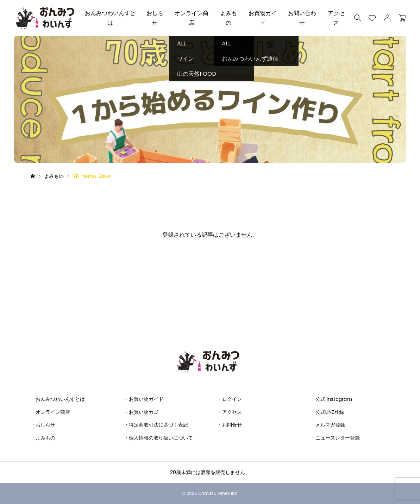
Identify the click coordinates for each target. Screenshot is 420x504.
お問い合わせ (302, 18)
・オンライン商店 (50, 412)
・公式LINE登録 (327, 412)
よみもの (228, 18)
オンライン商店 (192, 18)
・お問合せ (230, 425)
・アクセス (230, 412)
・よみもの (43, 438)
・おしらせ (43, 425)
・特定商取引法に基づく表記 (156, 425)
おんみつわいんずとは (110, 18)
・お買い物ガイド (144, 399)
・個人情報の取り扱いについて (158, 438)
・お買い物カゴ (141, 412)
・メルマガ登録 (328, 425)
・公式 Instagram (331, 399)
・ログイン (230, 399)
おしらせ (155, 18)
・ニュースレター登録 (335, 438)
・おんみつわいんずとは (58, 399)
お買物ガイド (263, 18)
